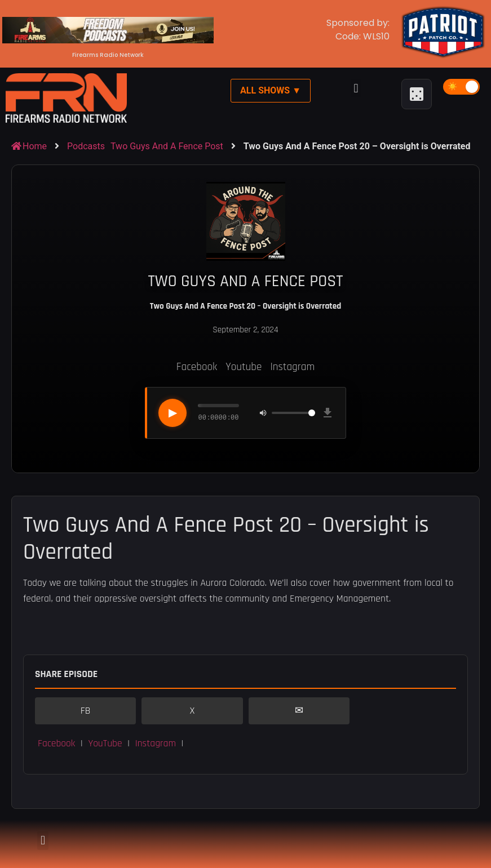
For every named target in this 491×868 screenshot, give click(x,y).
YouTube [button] (105, 744)
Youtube (244, 367)
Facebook (197, 367)
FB (86, 711)
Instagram (292, 367)
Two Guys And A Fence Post (167, 146)
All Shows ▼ (271, 90)
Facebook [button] (56, 744)
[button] (356, 88)
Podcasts (86, 146)
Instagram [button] (156, 744)
